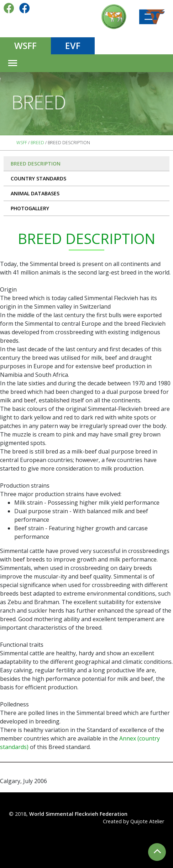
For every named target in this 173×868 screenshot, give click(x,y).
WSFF (25, 45)
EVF (73, 45)
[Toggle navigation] (12, 63)
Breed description (36, 164)
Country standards (38, 178)
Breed (37, 143)
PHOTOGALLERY (30, 208)
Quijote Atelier (147, 821)
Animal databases (35, 193)
